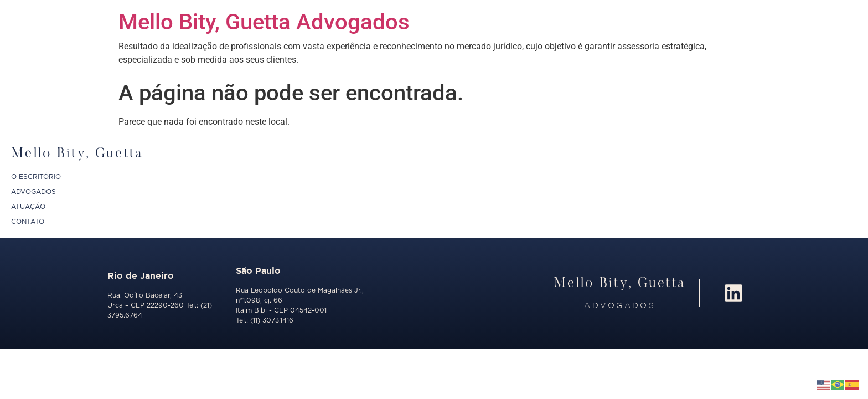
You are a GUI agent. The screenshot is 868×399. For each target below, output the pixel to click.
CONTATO (28, 222)
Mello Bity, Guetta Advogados (264, 22)
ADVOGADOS (33, 192)
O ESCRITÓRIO (36, 177)
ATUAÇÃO (28, 207)
